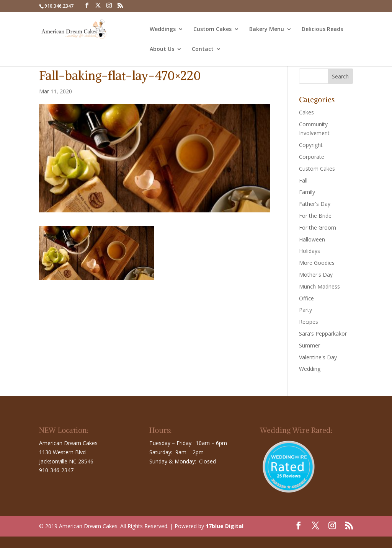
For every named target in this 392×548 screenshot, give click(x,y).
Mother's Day (316, 275)
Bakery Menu (267, 29)
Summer (310, 345)
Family (307, 192)
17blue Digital (225, 526)
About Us (162, 49)
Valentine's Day (318, 357)
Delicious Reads (322, 29)
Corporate (312, 157)
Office (306, 298)
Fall (303, 180)
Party (305, 310)
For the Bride (315, 216)
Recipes (309, 322)
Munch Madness (319, 286)
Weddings (163, 29)
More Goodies (317, 263)
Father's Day (315, 204)
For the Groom (318, 228)
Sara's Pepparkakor (323, 334)
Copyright (311, 145)
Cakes (306, 112)
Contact (203, 49)
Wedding (310, 369)
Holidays (310, 251)
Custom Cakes (212, 29)
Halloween (312, 239)
